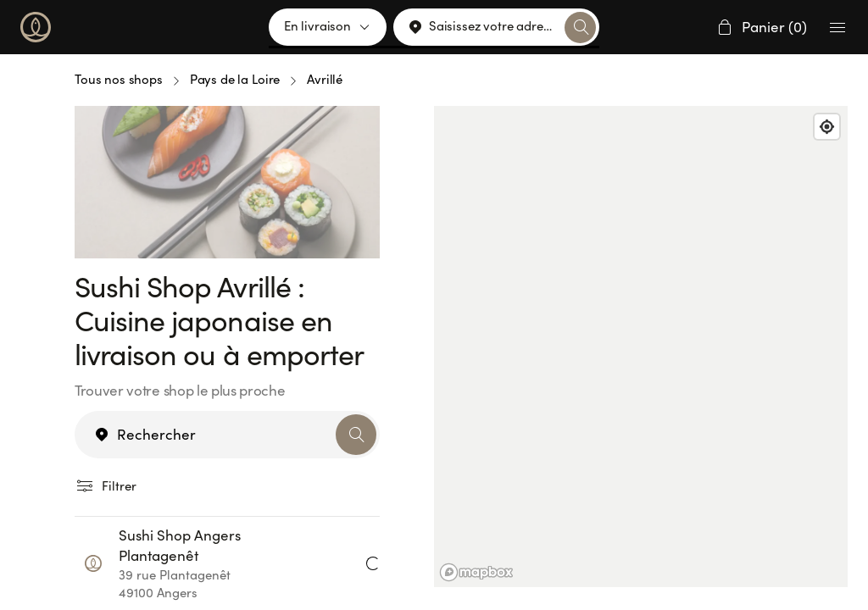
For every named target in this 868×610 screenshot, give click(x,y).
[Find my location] (827, 127)
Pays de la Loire (235, 80)
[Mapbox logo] (476, 572)
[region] (641, 347)
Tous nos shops (119, 80)
